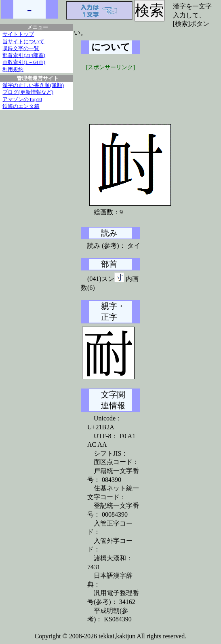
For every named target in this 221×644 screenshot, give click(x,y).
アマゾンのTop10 (22, 99)
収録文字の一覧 (21, 49)
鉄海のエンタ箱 (21, 106)
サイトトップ (18, 34)
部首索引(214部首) (24, 55)
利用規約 (13, 70)
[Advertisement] (141, 92)
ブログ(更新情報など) (28, 92)
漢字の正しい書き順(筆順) (33, 85)
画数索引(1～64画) (24, 62)
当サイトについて (23, 42)
